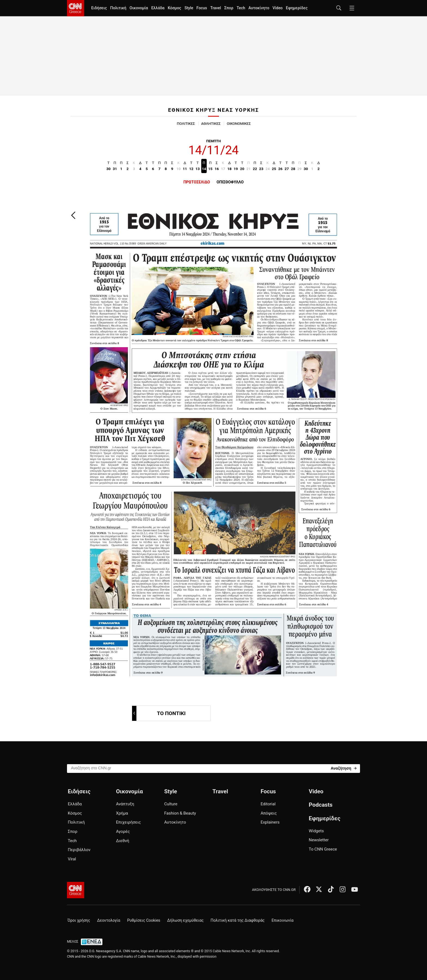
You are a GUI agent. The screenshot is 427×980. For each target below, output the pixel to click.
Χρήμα (122, 813)
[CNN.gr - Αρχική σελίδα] (76, 890)
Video (278, 8)
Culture (171, 804)
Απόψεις (269, 813)
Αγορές (123, 831)
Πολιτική (118, 8)
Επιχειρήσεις (128, 822)
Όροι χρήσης (79, 920)
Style (189, 8)
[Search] (344, 768)
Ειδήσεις (99, 8)
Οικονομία (139, 8)
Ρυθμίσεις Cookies (144, 920)
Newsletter (319, 840)
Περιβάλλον (79, 850)
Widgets (316, 831)
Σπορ (229, 8)
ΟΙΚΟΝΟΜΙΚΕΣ (239, 123)
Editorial (268, 804)
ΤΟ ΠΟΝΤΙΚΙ (159, 713)
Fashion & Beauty (180, 813)
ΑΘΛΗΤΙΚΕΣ (211, 123)
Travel (216, 8)
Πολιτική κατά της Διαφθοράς (237, 920)
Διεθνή (123, 841)
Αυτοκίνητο (259, 8)
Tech (241, 8)
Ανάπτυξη (125, 804)
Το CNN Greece (323, 849)
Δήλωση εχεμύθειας (185, 920)
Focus (202, 8)
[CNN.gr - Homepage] (76, 8)
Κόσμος (175, 8)
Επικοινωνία (283, 920)
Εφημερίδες (297, 8)
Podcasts (321, 805)
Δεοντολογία (109, 920)
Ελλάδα (158, 8)
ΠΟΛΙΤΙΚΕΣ (186, 123)
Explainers (270, 822)
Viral (72, 859)
